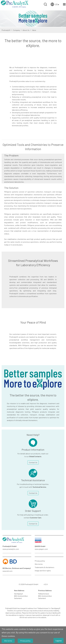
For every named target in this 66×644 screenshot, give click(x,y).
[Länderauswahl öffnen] (55, 4)
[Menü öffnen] (64, 4)
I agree (59, 641)
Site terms (39, 564)
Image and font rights (43, 571)
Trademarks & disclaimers (44, 567)
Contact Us (33, 462)
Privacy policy (40, 561)
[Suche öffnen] (45, 4)
